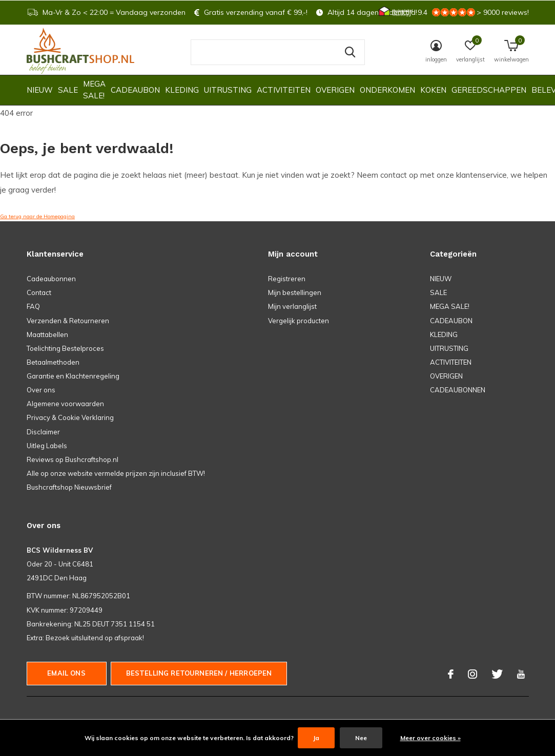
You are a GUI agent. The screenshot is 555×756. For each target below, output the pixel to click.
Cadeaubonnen (51, 279)
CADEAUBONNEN (458, 390)
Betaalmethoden (53, 362)
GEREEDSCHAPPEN (489, 90)
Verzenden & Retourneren (68, 321)
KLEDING (182, 90)
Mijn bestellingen (295, 292)
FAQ (33, 306)
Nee (361, 738)
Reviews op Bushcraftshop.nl (73, 459)
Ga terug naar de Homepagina (37, 216)
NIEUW (40, 90)
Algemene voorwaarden (65, 404)
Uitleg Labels (47, 446)
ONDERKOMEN (387, 90)
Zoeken (351, 52)
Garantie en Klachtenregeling (73, 376)
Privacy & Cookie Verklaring (70, 417)
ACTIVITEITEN (284, 90)
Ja (316, 738)
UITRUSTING (228, 90)
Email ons (66, 673)
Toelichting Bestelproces (65, 348)
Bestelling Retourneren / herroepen (199, 673)
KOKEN (433, 90)
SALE (68, 90)
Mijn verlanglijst (292, 306)
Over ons (41, 390)
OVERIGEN (335, 90)
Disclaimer (43, 432)
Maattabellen (47, 334)
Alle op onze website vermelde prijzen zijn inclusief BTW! (116, 473)
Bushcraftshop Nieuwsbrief (69, 487)
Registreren (287, 279)
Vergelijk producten (299, 321)
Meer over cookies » (430, 738)
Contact (39, 292)
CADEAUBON (135, 90)
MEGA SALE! (94, 90)
